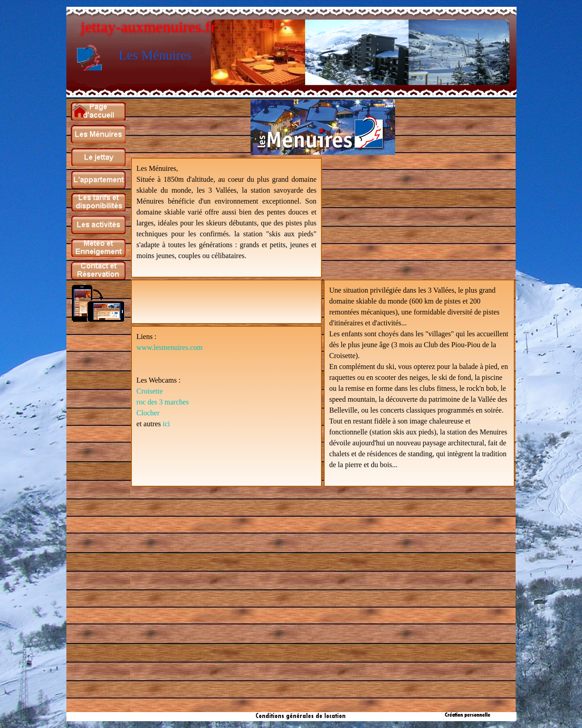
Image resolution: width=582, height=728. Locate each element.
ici (166, 424)
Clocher (148, 413)
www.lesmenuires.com (170, 347)
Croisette (150, 391)
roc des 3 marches (163, 402)
